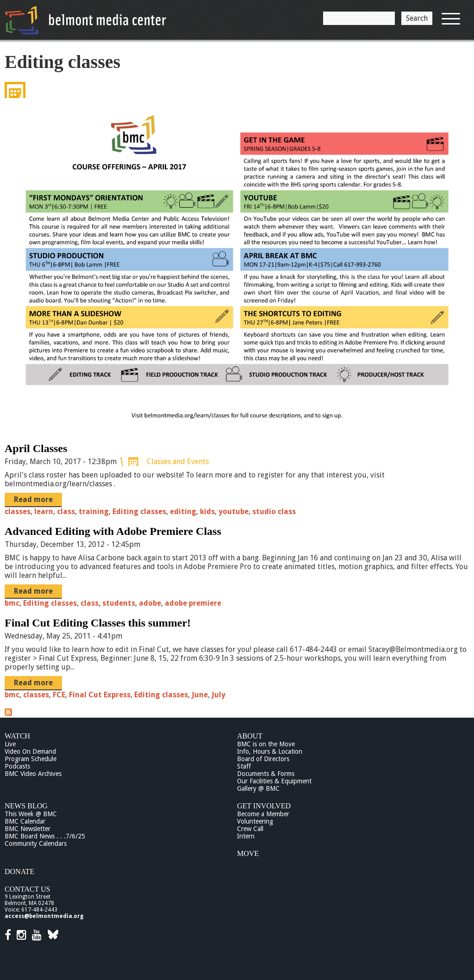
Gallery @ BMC (258, 788)
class (66, 512)
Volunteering (255, 821)
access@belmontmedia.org (44, 916)
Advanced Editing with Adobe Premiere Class (113, 531)
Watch (17, 736)
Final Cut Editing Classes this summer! (98, 623)
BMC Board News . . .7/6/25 (45, 836)
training (94, 512)
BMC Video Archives (33, 774)
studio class (274, 512)
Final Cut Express (100, 695)
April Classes (36, 448)
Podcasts (17, 766)
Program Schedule (31, 759)
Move (248, 853)
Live (10, 744)
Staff (244, 766)
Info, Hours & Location (270, 751)
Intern (246, 836)
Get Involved (264, 806)
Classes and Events (178, 462)
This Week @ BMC (31, 814)
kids (207, 512)
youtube (234, 512)
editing (183, 512)
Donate (19, 871)
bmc (12, 603)
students (119, 603)
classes (18, 512)
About (250, 736)
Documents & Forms (266, 774)
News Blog (26, 806)
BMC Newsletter (28, 829)
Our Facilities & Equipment (274, 781)
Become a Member (263, 814)
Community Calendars (36, 844)
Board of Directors (263, 759)
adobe (150, 603)
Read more (33, 499)
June (200, 695)
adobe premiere (193, 603)
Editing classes (139, 512)
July (218, 695)
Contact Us (27, 889)
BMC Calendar (25, 821)
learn (44, 512)
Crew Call (250, 829)
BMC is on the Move (266, 744)
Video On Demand (30, 751)
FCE (59, 695)
